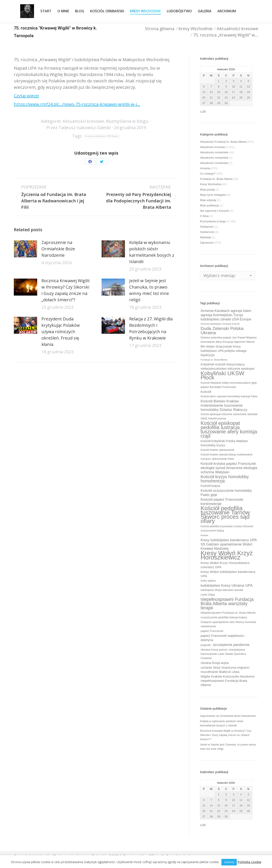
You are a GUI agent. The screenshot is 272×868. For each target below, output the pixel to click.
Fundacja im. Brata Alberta (216, 179)
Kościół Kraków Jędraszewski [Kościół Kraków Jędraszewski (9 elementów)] (217, 450)
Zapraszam (207, 243)
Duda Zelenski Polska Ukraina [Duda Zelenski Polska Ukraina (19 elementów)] (222, 331)
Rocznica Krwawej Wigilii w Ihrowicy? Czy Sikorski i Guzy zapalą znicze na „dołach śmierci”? (65, 290)
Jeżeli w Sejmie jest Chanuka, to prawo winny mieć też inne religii (149, 290)
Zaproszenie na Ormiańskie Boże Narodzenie (58, 249)
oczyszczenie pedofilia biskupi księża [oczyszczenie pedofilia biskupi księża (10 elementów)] (224, 617)
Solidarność (207, 232)
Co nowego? (208, 174)
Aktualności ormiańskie (214, 152)
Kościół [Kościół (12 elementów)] (206, 392)
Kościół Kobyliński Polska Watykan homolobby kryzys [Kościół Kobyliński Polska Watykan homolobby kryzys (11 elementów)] (224, 443)
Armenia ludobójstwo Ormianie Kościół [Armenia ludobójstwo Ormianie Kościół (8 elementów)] (220, 324)
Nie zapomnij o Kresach (215, 211)
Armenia (205, 168)
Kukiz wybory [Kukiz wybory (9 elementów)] (208, 581)
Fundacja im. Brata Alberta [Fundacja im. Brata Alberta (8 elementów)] (214, 360)
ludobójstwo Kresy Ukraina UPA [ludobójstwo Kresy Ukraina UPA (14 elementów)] (227, 585)
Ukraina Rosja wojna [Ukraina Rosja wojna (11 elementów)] (215, 663)
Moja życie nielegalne (213, 195)
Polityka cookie (249, 862)
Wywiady (205, 237)
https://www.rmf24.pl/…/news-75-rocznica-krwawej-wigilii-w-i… (77, 104)
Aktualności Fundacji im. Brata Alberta (223, 142)
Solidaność (207, 227)
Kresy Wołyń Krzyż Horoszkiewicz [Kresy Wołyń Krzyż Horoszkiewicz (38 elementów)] (227, 555)
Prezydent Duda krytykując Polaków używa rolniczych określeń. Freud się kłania (61, 332)
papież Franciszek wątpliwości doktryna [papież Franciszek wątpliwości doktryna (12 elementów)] (222, 638)
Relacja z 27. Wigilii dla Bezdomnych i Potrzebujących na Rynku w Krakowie (151, 328)
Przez (79, 128)
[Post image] (25, 249)
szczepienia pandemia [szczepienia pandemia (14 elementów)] (231, 645)
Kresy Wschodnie (211, 184)
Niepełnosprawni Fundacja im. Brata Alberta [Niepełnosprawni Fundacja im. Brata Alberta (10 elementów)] (228, 613)
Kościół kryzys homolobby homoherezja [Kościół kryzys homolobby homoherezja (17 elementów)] (225, 479)
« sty (203, 111)
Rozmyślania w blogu (127, 121)
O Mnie (204, 216)
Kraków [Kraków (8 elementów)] (204, 535)
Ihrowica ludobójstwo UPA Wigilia (102, 136)
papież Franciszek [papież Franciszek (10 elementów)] (212, 631)
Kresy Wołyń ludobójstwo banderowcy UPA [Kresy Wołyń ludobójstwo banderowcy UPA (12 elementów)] (228, 574)
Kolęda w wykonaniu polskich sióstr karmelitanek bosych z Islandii (152, 252)
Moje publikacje (210, 205)
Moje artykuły (208, 200)
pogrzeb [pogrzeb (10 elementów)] (206, 645)
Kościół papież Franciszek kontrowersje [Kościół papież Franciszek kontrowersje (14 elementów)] (222, 502)
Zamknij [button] (229, 862)
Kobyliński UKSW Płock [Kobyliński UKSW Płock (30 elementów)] (222, 375)
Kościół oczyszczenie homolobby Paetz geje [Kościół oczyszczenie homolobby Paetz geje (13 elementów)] (226, 493)
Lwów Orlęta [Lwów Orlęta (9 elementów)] (208, 595)
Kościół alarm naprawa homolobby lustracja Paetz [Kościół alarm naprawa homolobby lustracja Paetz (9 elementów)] (229, 396)
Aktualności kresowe (83, 121)
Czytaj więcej (26, 96)
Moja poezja (207, 190)
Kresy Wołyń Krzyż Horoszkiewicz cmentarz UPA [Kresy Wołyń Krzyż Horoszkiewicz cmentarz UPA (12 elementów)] (225, 565)
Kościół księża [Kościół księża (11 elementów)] (210, 486)
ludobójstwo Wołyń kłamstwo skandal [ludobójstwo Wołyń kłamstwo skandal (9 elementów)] (222, 590)
